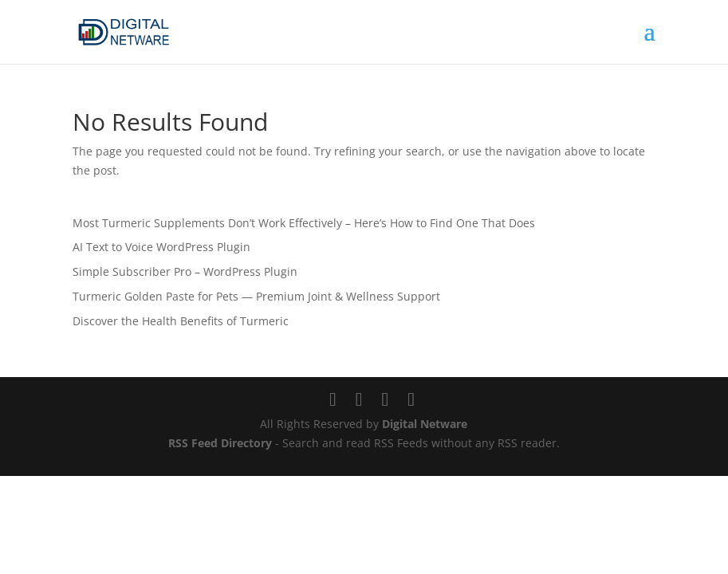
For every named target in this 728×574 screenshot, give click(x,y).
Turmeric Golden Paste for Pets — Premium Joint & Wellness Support (256, 296)
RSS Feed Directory (220, 443)
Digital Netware (425, 424)
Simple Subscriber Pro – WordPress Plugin (185, 271)
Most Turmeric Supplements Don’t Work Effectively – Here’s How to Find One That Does (304, 223)
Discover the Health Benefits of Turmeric (181, 321)
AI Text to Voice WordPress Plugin (161, 247)
